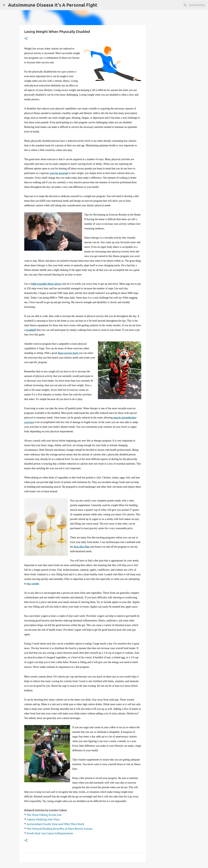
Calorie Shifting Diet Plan (43, 819)
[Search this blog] (191, 5)
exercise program (59, 173)
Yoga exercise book (68, 353)
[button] (26, 39)
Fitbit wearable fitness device (46, 284)
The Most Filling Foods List (44, 815)
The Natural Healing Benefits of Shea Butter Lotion (60, 829)
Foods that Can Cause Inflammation (50, 833)
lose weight (33, 584)
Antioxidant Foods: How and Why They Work (55, 824)
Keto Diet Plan (82, 547)
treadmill (31, 330)
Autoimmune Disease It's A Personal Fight (53, 5)
